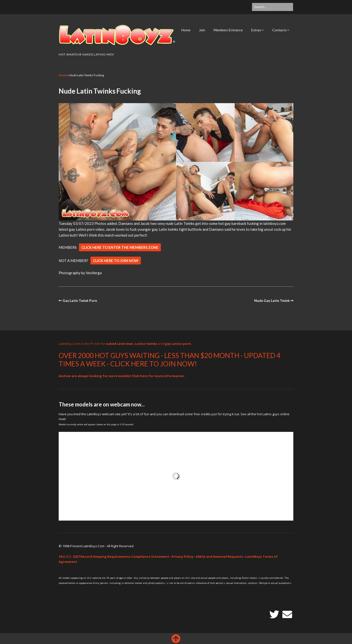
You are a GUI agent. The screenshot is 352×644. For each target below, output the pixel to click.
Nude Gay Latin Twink (272, 300)
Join (202, 30)
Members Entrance (228, 30)
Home (186, 30)
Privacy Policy (182, 557)
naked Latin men (120, 344)
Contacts (280, 30)
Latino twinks (146, 344)
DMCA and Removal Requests (219, 557)
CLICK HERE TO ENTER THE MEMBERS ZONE (120, 247)
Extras (256, 30)
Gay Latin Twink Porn (80, 300)
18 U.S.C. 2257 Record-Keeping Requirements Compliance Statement (114, 557)
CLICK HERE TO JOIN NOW (116, 261)
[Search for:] (273, 7)
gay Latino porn (178, 344)
